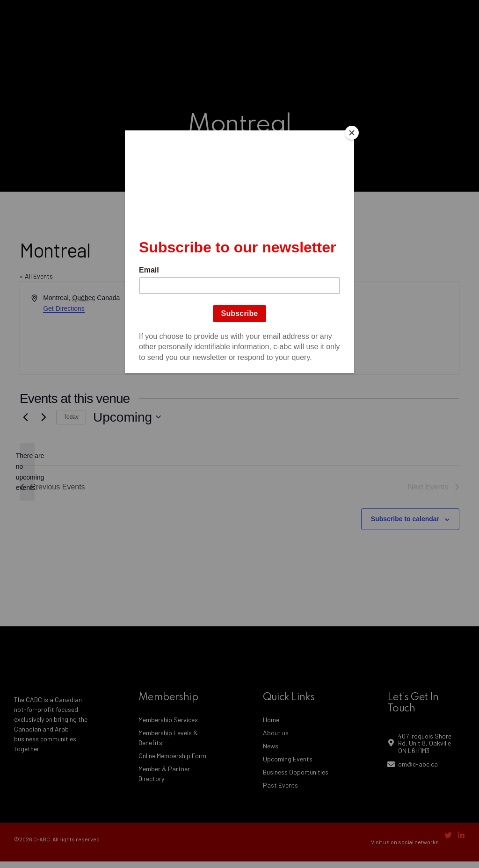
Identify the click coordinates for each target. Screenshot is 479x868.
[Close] (352, 133)
